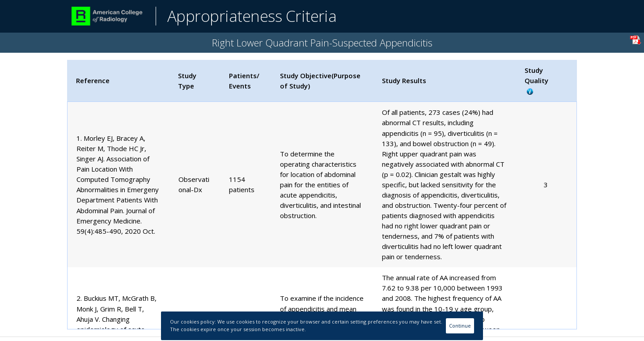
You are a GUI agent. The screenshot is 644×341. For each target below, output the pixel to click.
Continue (460, 326)
